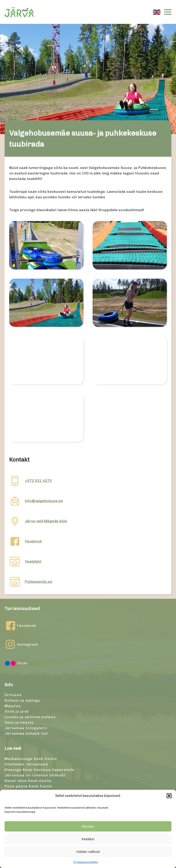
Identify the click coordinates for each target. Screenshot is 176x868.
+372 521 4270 (38, 481)
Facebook (33, 541)
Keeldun (88, 839)
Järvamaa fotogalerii (26, 728)
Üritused (13, 695)
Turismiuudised (22, 609)
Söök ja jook (17, 711)
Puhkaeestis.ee (38, 582)
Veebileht (33, 561)
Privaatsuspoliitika (86, 862)
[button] (169, 796)
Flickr (16, 663)
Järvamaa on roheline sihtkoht (35, 775)
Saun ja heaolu (19, 722)
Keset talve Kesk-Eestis (28, 781)
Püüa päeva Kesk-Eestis (28, 786)
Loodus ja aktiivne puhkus (30, 717)
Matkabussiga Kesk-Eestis (31, 759)
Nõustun (88, 826)
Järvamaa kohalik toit (26, 733)
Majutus (13, 706)
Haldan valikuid (88, 852)
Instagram (21, 644)
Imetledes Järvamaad (26, 764)
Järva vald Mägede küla (46, 521)
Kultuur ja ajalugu (22, 700)
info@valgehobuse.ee (44, 501)
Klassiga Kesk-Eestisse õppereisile (40, 770)
